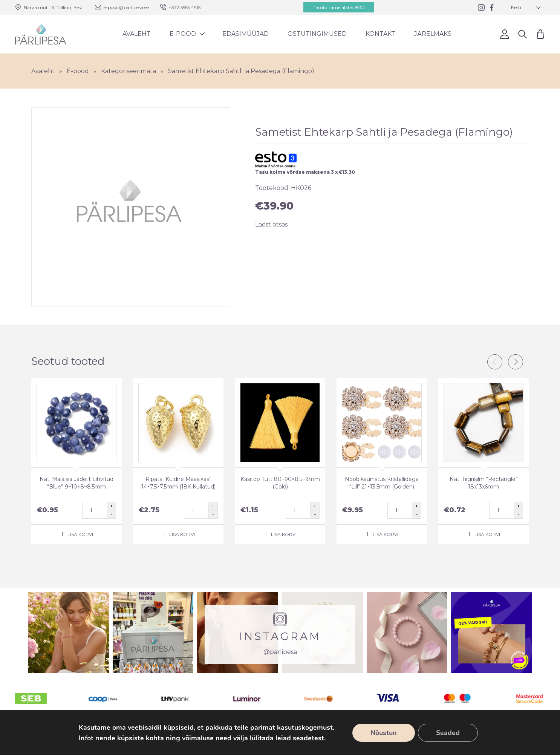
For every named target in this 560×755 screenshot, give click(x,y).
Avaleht (137, 34)
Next (516, 362)
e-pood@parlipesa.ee (126, 7)
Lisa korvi (80, 534)
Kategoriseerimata (129, 71)
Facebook (520, 732)
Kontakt (380, 34)
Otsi (523, 34)
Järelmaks (433, 34)
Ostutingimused (317, 34)
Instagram (541, 732)
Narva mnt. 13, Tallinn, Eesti (54, 7)
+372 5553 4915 (185, 7)
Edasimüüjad (246, 34)
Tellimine (428, 732)
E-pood (183, 34)
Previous (495, 362)
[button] (526, 8)
